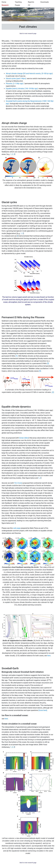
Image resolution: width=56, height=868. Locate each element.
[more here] (43, 710)
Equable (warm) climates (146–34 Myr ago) (22, 89)
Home (4, 2)
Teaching (18, 2)
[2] (48, 363)
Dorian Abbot (24, 438)
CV (29, 5)
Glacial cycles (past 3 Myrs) (16, 79)
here (49, 656)
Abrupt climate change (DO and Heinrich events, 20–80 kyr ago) (29, 73)
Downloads (45, 2)
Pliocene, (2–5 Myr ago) (15, 84)
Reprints (31, 2)
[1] (17, 356)
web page (17, 528)
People (17, 5)
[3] (40, 371)
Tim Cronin (18, 483)
